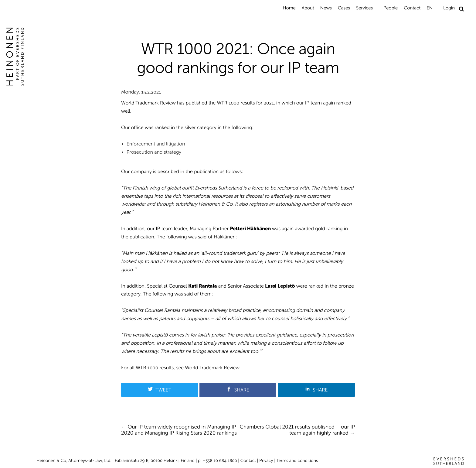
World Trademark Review (212, 368)
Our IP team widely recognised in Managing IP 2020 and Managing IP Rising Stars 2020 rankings (179, 430)
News (326, 8)
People (391, 8)
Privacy (266, 461)
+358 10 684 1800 (220, 461)
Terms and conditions (297, 461)
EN (430, 8)
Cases (344, 8)
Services (364, 8)
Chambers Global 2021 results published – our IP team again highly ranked (297, 430)
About (308, 8)
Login (449, 8)
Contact (412, 8)
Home (289, 8)
